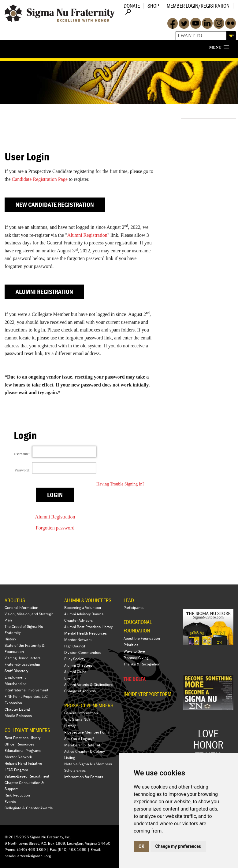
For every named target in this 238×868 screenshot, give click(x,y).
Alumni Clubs (75, 672)
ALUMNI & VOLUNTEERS (88, 600)
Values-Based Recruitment (27, 776)
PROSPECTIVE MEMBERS (89, 705)
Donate (132, 6)
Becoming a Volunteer (83, 608)
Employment (15, 677)
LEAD (129, 600)
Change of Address (80, 691)
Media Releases (18, 716)
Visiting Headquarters (22, 658)
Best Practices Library (22, 738)
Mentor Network (18, 757)
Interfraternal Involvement (26, 690)
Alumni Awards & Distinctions (89, 685)
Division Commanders (83, 652)
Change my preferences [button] (178, 846)
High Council (75, 646)
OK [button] (141, 846)
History (10, 639)
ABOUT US (15, 600)
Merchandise (16, 684)
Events (10, 802)
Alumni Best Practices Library (88, 627)
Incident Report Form (147, 694)
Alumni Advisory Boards (84, 614)
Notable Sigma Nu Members (88, 764)
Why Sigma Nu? (77, 719)
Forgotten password (55, 528)
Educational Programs (23, 751)
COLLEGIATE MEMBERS (27, 730)
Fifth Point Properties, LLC (26, 696)
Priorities (131, 645)
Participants (134, 608)
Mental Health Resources (86, 633)
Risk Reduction (17, 795)
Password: (22, 470)
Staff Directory (16, 671)
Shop (153, 6)
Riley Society (75, 659)
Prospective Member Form (87, 732)
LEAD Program (16, 770)
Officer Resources (19, 744)
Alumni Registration (87, 235)
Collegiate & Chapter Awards (29, 808)
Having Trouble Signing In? (120, 484)
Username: (22, 454)
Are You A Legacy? (79, 739)
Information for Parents (84, 777)
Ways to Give (134, 651)
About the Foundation (142, 638)
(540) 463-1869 (32, 850)
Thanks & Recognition (142, 664)
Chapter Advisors (78, 620)
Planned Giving (136, 658)
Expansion (13, 703)
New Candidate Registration (55, 205)
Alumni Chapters (78, 665)
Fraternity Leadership (22, 664)
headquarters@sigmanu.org (28, 856)
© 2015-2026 (17, 837)
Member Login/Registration (198, 6)
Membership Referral (82, 745)
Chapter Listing (17, 709)
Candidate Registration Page (40, 179)
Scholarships (75, 770)
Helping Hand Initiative (23, 763)
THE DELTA (135, 679)
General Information (21, 608)
